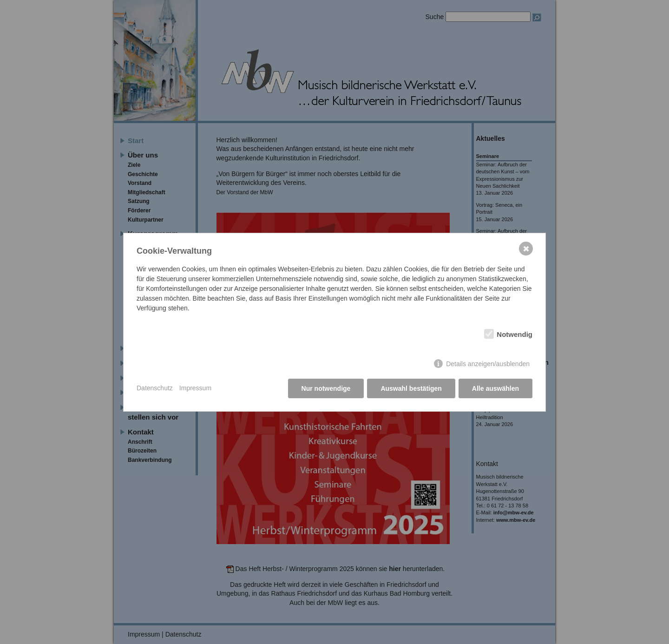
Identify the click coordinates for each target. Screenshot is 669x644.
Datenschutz (155, 388)
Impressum (195, 388)
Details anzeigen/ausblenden (488, 364)
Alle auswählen (495, 388)
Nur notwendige (326, 388)
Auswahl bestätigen (411, 388)
